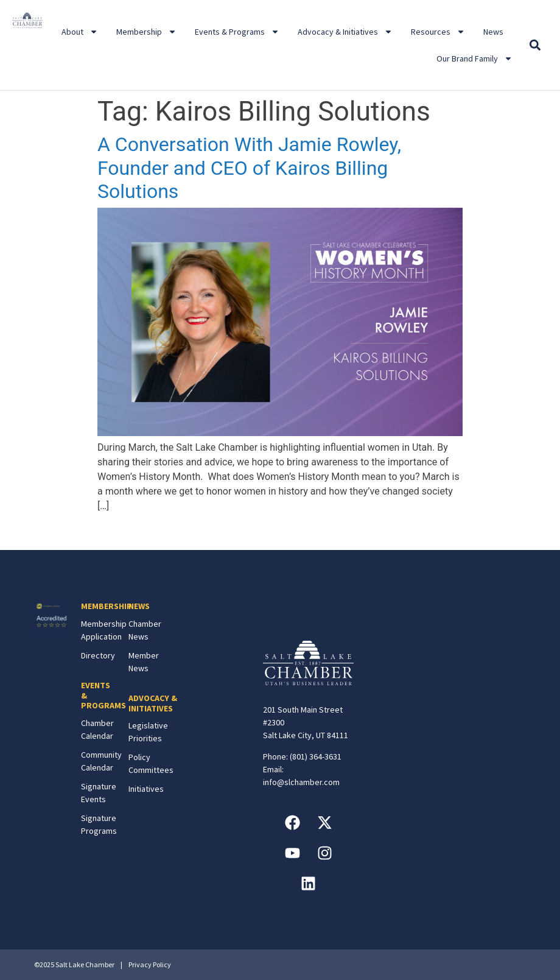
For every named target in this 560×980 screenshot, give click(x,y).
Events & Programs (237, 32)
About (80, 32)
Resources (438, 32)
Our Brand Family (474, 58)
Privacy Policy (150, 964)
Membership (146, 32)
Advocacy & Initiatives (345, 32)
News (493, 32)
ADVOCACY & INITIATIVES (153, 703)
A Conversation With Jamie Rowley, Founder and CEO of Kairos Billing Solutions (249, 168)
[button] (535, 45)
